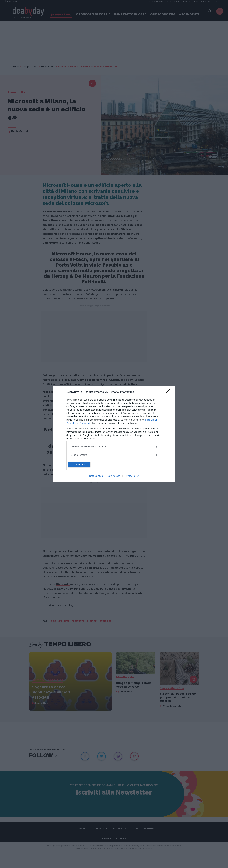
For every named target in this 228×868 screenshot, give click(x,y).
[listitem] (114, 446)
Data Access (114, 476)
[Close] (169, 392)
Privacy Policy (132, 476)
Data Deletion (96, 476)
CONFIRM (83, 464)
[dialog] (114, 434)
